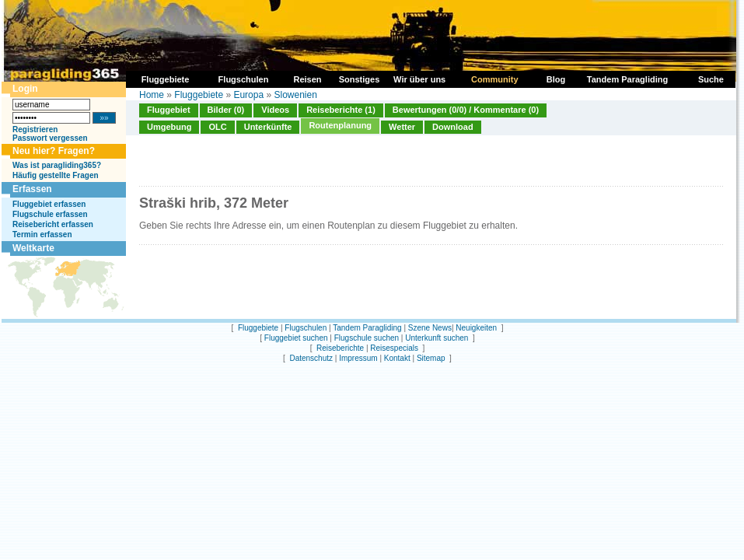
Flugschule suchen (367, 338)
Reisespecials (394, 348)
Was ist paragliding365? (57, 165)
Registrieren (35, 129)
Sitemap (431, 358)
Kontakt (397, 358)
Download (453, 127)
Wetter (402, 127)
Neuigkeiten (476, 328)
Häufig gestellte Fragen (56, 175)
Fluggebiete (199, 95)
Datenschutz (311, 358)
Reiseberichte (340, 348)
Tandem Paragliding (367, 328)
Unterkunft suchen (437, 338)
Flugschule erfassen (50, 214)
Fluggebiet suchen (296, 338)
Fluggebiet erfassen (49, 204)
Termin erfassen (42, 234)
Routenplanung (340, 125)
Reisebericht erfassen (53, 224)
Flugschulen (306, 328)
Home (152, 95)
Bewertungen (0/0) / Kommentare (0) (466, 110)
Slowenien (295, 95)
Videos (275, 110)
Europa (248, 95)
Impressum (358, 358)
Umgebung (169, 127)
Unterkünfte (268, 127)
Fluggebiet (169, 110)
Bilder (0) (226, 110)
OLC (217, 127)
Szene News (430, 328)
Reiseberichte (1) (341, 110)
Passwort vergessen (50, 138)
